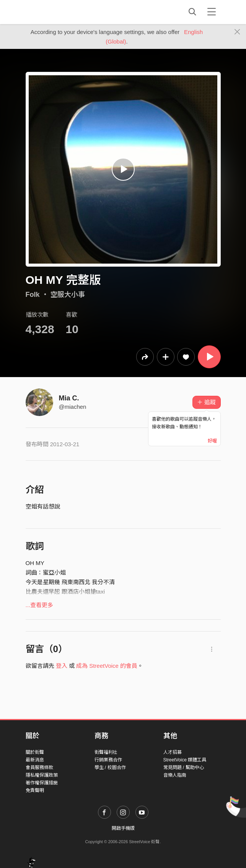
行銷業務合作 (108, 760)
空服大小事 (68, 295)
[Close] (237, 32)
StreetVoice (57, 12)
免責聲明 (35, 790)
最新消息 (35, 760)
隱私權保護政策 (42, 775)
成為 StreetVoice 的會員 (107, 666)
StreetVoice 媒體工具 (185, 760)
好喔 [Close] (212, 441)
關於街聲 (35, 752)
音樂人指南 (175, 775)
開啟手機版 (123, 828)
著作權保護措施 (42, 783)
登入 (62, 666)
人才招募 (173, 752)
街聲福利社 (106, 752)
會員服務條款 (39, 768)
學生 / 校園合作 (110, 768)
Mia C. (69, 398)
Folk (33, 295)
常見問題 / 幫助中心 (184, 768)
